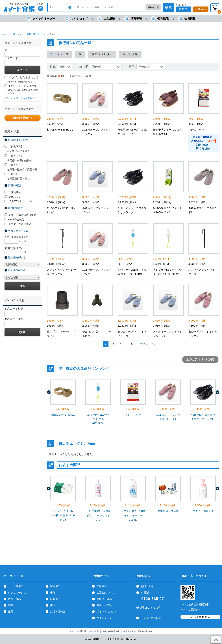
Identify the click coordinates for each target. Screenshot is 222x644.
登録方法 (102, 586)
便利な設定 (153, 7)
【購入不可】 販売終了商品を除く (17, 149)
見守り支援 (130, 54)
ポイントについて (107, 612)
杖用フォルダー (102, 54)
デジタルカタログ (151, 618)
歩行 (53, 593)
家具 (11, 612)
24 (132, 344)
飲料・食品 (14, 599)
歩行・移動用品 (34, 34)
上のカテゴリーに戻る (200, 359)
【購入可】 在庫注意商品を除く (17, 176)
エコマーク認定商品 (18, 224)
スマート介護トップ (12, 34)
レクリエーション (18, 593)
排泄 (53, 605)
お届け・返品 (104, 599)
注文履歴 (106, 19)
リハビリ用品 (16, 586)
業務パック (13, 197)
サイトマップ (104, 618)
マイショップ (76, 19)
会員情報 (187, 19)
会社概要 (94, 631)
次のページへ (148, 344)
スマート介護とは (78, 631)
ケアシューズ (60, 54)
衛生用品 (55, 586)
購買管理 (133, 19)
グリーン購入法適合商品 (20, 215)
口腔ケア (55, 599)
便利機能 (160, 19)
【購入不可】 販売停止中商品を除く (18, 158)
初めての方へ (183, 5)
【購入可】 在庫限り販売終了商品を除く (22, 167)
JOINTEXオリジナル (18, 201)
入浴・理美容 (58, 612)
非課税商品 (13, 192)
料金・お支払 (104, 605)
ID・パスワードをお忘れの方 (22, 98)
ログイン (184, 9)
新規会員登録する (23, 118)
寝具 (11, 605)
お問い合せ (147, 586)
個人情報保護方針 (111, 631)
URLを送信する (200, 617)
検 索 (168, 7)
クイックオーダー (41, 19)
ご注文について (105, 593)
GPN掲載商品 (14, 220)
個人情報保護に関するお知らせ (138, 631)
